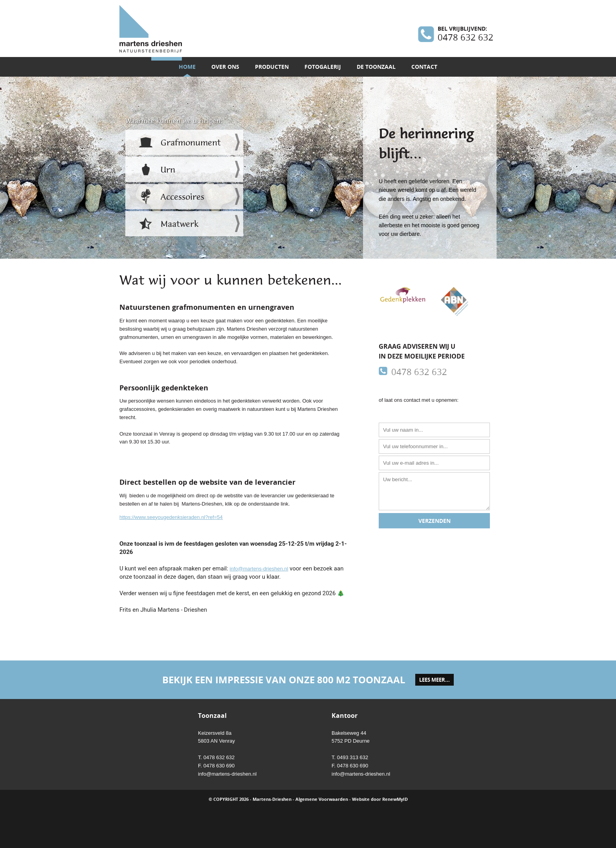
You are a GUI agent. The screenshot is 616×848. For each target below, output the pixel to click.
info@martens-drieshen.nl (259, 569)
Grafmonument (191, 143)
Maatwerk (180, 224)
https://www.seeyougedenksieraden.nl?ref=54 (171, 517)
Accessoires (182, 197)
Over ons (225, 67)
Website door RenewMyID (380, 799)
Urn (168, 170)
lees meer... (434, 680)
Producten (272, 67)
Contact (424, 67)
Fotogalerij (323, 67)
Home (187, 67)
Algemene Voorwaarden (322, 799)
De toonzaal (376, 67)
